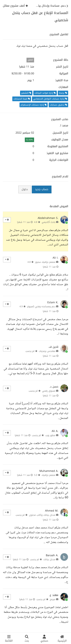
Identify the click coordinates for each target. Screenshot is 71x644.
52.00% (29, 140)
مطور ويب (50, 435)
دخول (25, 189)
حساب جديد (42, 189)
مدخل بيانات (49, 559)
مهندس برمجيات (47, 351)
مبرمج (53, 599)
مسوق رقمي (49, 391)
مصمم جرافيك (48, 475)
